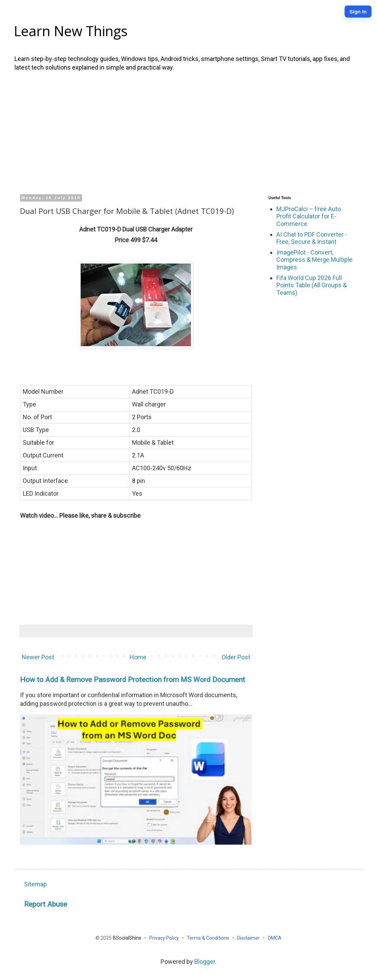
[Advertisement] (188, 132)
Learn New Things (71, 31)
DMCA (275, 938)
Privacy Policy (165, 938)
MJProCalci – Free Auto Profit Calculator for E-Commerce (309, 216)
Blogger (205, 962)
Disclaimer (249, 938)
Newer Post (38, 657)
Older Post (236, 657)
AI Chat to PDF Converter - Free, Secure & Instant (312, 238)
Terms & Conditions (208, 938)
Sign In (358, 12)
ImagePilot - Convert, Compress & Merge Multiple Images (314, 260)
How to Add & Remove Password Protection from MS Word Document (133, 679)
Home (138, 657)
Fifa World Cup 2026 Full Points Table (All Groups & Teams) (312, 285)
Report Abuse (46, 904)
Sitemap (35, 884)
